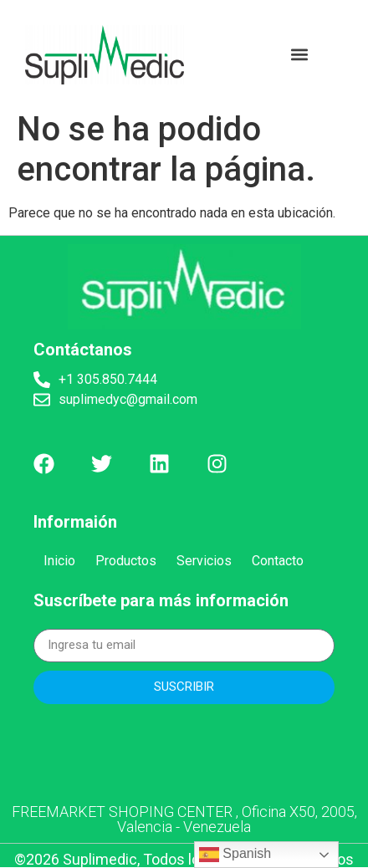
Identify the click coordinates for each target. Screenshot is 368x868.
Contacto (278, 561)
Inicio (59, 561)
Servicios (204, 561)
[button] (300, 55)
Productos (126, 561)
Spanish (235, 855)
